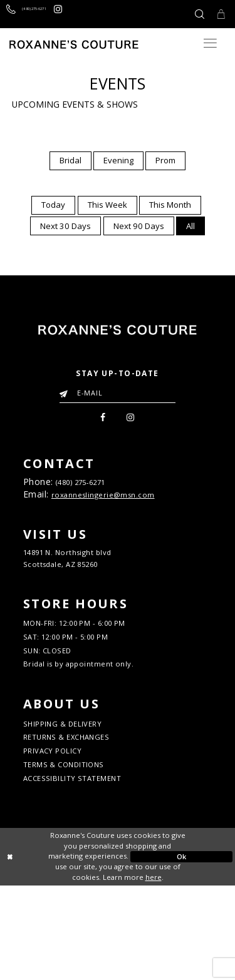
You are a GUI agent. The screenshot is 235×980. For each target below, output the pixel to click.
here (154, 972)
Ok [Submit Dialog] (182, 951)
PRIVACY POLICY (63, 833)
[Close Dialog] (54, 952)
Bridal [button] (70, 160)
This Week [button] (107, 205)
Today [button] (53, 205)
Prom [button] (165, 160)
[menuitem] (70, 161)
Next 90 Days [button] (139, 226)
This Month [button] (170, 205)
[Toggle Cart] (218, 14)
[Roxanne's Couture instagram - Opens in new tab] (98, 14)
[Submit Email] (66, 390)
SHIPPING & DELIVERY (77, 797)
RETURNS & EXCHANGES (81, 815)
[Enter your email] (118, 392)
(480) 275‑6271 (93, 488)
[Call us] (45, 14)
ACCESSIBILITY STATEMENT (89, 870)
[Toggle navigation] (210, 43)
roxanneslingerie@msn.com (116, 504)
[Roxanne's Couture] (74, 44)
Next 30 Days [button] (65, 226)
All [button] (191, 226)
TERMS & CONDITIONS (78, 852)
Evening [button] (118, 160)
